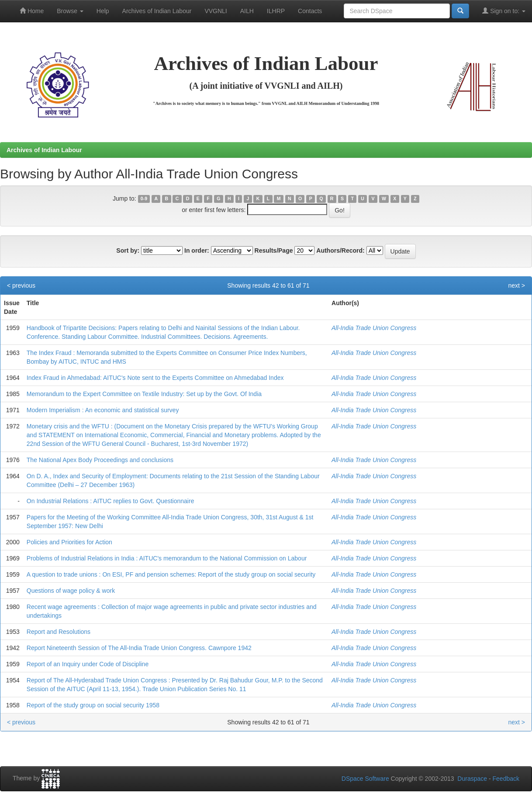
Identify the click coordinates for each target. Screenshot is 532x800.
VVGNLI (216, 11)
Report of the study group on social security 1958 (93, 705)
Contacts (310, 11)
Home (32, 11)
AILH (247, 11)
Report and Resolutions (59, 632)
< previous (21, 285)
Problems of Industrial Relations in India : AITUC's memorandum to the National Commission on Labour (167, 558)
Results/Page (274, 250)
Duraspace (472, 779)
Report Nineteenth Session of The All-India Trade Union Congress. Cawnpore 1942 (139, 648)
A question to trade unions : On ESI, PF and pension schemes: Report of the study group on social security (171, 574)
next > (516, 285)
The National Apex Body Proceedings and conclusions (100, 460)
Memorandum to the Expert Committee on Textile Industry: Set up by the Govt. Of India (144, 394)
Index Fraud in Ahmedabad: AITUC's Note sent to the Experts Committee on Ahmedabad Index (155, 378)
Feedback (506, 779)
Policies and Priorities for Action (69, 542)
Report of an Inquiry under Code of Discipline (88, 664)
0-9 (144, 199)
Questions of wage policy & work (71, 591)
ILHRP (276, 11)
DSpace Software (365, 779)
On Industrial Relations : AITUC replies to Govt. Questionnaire (111, 501)
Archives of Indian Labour (157, 11)
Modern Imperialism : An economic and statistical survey (103, 410)
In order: (197, 250)
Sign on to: (504, 11)
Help (103, 11)
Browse (70, 11)
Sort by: (128, 250)
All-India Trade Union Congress (374, 328)
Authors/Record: (340, 250)
